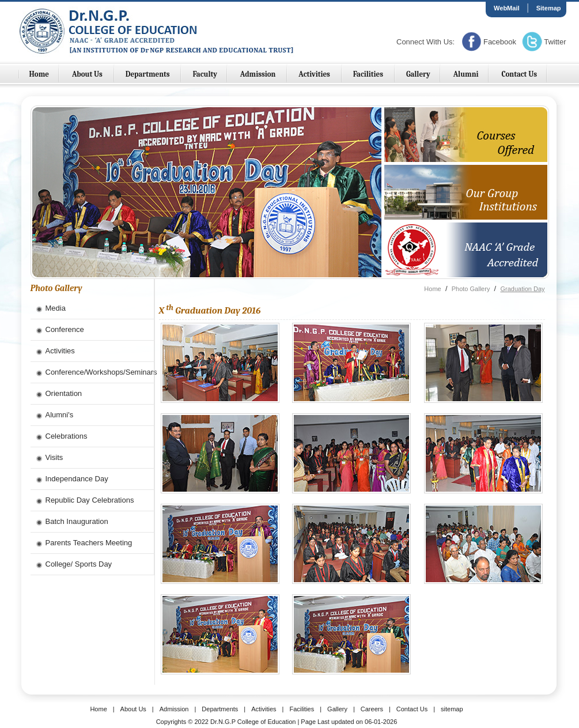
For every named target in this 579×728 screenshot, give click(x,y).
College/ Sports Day (79, 564)
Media (56, 308)
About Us (88, 74)
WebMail (506, 8)
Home (39, 74)
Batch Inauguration (77, 521)
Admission (259, 74)
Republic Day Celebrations (90, 500)
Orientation (64, 393)
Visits (54, 457)
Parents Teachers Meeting (89, 543)
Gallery (418, 74)
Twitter (555, 42)
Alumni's (60, 415)
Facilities (369, 74)
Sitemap (549, 8)
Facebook (500, 42)
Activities (315, 74)
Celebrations (67, 436)
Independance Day (77, 479)
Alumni (466, 74)
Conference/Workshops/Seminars (100, 372)
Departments (149, 74)
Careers (372, 709)
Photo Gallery (471, 289)
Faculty (205, 74)
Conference (65, 329)
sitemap (452, 709)
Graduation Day (522, 289)
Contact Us (519, 74)
